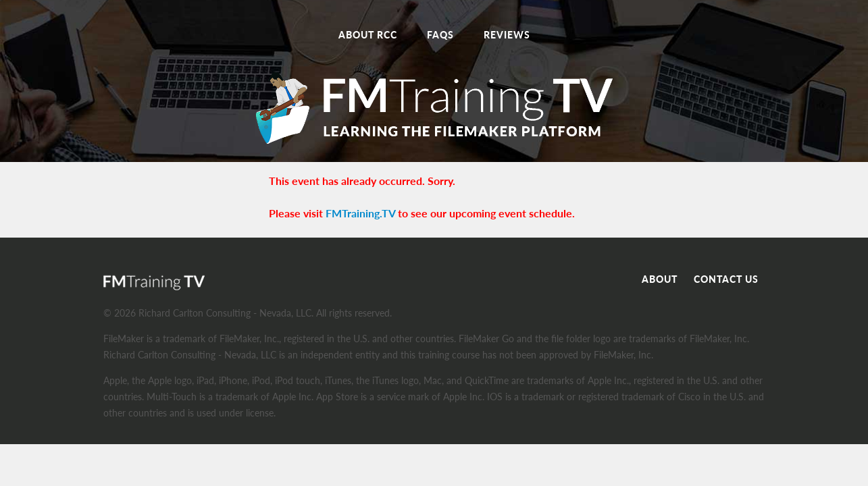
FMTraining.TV (360, 213)
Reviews (507, 35)
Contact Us (726, 279)
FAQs (440, 35)
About (660, 279)
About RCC (368, 35)
